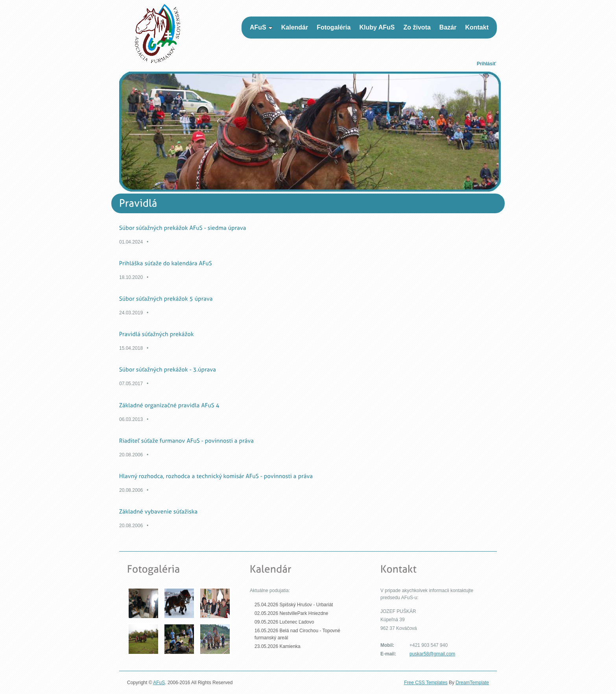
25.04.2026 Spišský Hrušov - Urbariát (294, 605)
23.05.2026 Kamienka (278, 646)
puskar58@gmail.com (432, 654)
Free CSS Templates (426, 683)
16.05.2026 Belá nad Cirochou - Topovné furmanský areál (297, 634)
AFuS (159, 683)
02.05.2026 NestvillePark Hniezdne (291, 613)
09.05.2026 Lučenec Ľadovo (284, 622)
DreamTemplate (472, 683)
